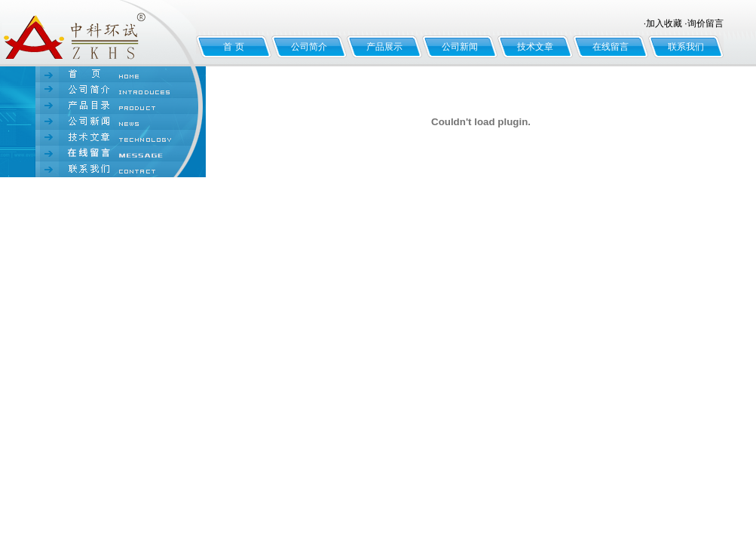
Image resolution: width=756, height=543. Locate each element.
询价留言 (705, 23)
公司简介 (309, 47)
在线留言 (611, 47)
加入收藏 (664, 23)
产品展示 (384, 47)
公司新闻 (460, 47)
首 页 (233, 47)
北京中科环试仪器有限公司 (98, 33)
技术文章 (535, 47)
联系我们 (686, 47)
